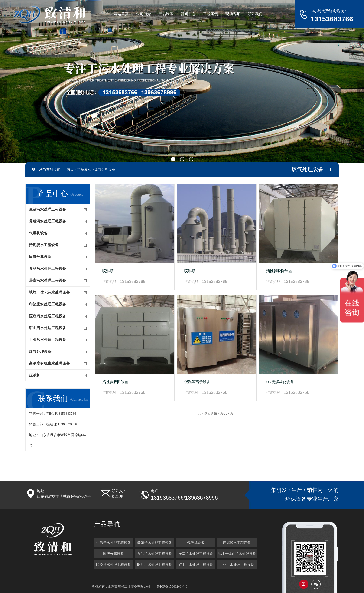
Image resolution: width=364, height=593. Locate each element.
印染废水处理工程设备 (48, 304)
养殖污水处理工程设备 (48, 221)
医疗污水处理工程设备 (48, 316)
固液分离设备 (40, 257)
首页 (70, 169)
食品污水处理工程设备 (48, 269)
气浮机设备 (38, 233)
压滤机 (35, 375)
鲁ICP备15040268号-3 (172, 587)
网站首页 (121, 14)
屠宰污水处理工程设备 (48, 280)
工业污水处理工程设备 (48, 340)
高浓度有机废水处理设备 (49, 363)
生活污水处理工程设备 (48, 209)
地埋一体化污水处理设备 (49, 292)
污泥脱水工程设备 (44, 245)
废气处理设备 (105, 169)
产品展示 (84, 169)
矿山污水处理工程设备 (48, 328)
